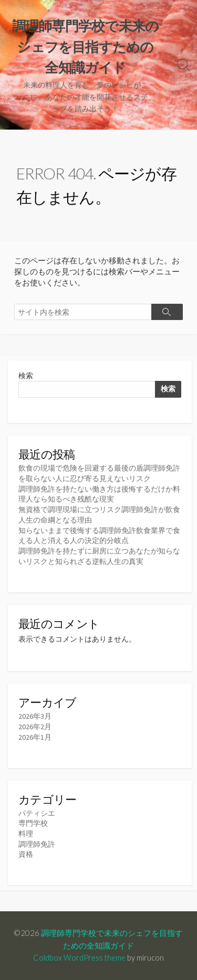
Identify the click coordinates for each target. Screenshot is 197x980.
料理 (26, 834)
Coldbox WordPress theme (79, 957)
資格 (26, 854)
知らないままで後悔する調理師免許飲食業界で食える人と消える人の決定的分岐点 (99, 536)
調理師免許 (37, 844)
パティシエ (37, 813)
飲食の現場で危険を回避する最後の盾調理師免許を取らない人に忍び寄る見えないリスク (99, 473)
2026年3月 (35, 716)
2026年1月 (35, 737)
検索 (26, 376)
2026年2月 (35, 727)
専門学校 (33, 823)
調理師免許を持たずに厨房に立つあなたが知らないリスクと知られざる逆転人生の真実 (99, 556)
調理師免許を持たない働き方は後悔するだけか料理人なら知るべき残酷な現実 (99, 494)
